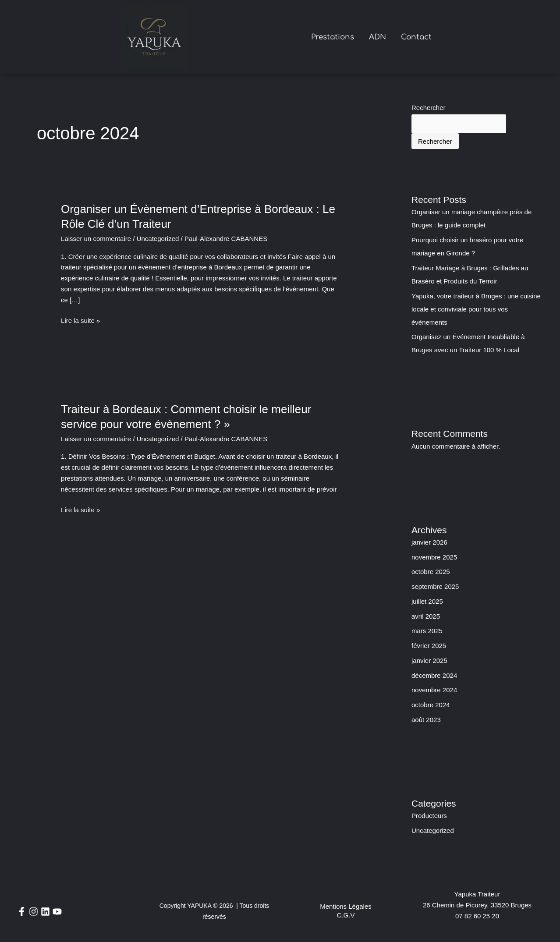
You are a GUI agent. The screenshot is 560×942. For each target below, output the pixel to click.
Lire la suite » (80, 321)
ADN (377, 37)
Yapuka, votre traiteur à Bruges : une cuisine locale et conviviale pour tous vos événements (476, 309)
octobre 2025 (431, 572)
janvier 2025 (429, 660)
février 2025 (429, 646)
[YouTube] (57, 912)
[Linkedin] (45, 912)
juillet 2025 (427, 601)
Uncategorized (158, 239)
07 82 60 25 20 (477, 916)
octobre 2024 (431, 705)
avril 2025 (426, 616)
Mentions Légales (346, 906)
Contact (416, 37)
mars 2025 (427, 631)
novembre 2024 (434, 690)
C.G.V (346, 915)
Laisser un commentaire (96, 239)
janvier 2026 (429, 542)
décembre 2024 (434, 675)
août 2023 (426, 720)
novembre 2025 (434, 557)
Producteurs (429, 816)
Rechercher (429, 108)
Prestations (333, 37)
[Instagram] (34, 912)
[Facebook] (22, 912)
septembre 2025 (435, 586)
